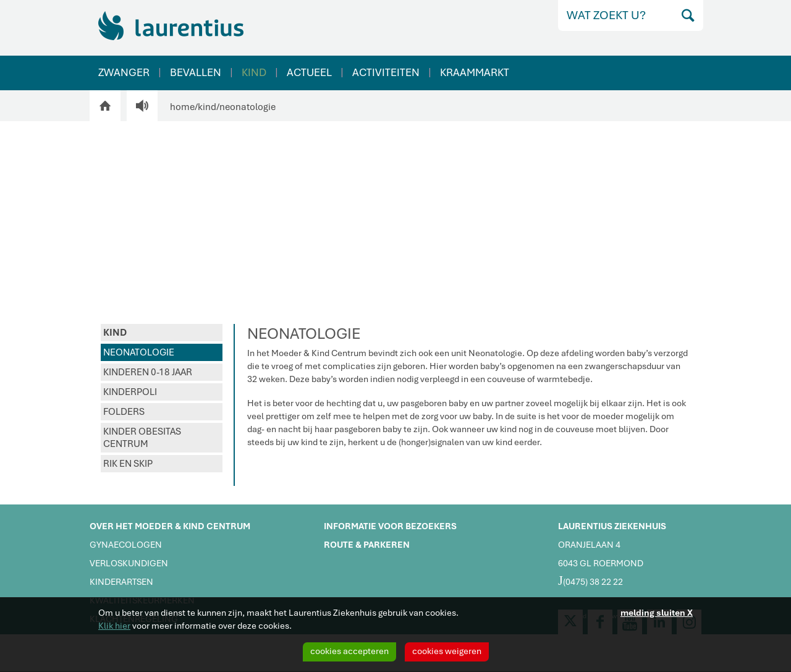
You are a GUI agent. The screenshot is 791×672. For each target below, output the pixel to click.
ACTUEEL (309, 72)
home (182, 107)
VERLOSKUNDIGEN (129, 563)
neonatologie (247, 107)
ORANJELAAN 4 (589, 545)
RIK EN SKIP (128, 464)
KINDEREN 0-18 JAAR (148, 372)
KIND (254, 72)
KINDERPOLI (130, 392)
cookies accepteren (349, 651)
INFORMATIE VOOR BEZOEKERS (390, 526)
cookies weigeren (447, 651)
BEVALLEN (196, 72)
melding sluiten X (657, 613)
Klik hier (114, 626)
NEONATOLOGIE (139, 352)
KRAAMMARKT (475, 72)
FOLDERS (124, 412)
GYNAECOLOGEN (126, 545)
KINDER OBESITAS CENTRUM (142, 438)
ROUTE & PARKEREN (367, 545)
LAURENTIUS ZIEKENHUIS (612, 526)
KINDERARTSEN (121, 582)
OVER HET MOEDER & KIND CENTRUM (170, 526)
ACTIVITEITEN (386, 72)
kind (207, 107)
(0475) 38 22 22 (590, 581)
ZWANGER (124, 72)
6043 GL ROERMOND (601, 563)
